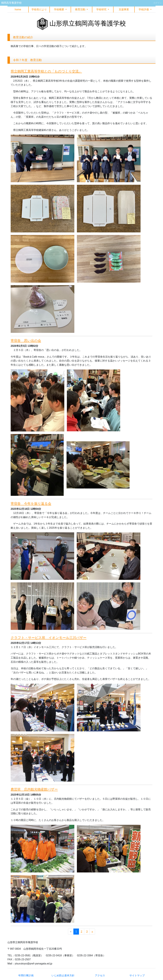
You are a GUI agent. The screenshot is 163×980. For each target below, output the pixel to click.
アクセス (100, 975)
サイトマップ (137, 975)
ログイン (158, 3)
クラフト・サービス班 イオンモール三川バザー (49, 638)
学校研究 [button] (102, 9)
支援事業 (124, 9)
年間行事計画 (26, 975)
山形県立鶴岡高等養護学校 (88, 23)
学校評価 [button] (144, 9)
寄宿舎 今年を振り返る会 (31, 504)
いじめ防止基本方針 (63, 975)
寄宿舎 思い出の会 (26, 341)
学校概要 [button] (59, 9)
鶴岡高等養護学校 (11, 3)
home (18, 9)
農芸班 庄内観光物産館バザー (34, 789)
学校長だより (39, 9)
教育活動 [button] (81, 9)
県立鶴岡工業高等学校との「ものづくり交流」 (46, 71)
